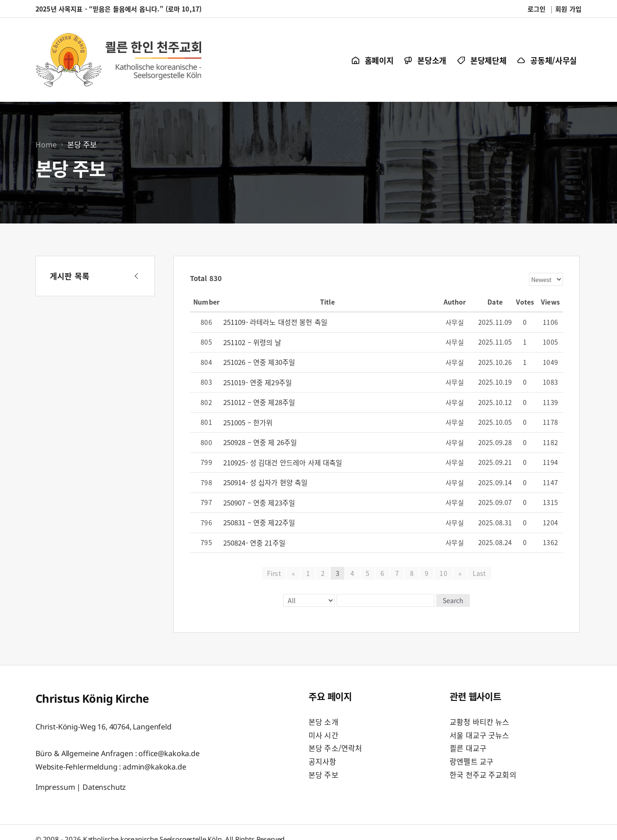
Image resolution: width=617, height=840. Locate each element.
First (274, 573)
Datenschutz (104, 787)
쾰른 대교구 (468, 748)
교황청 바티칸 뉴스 (480, 722)
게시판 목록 (70, 276)
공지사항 (323, 761)
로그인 (537, 9)
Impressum (55, 787)
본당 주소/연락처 (335, 748)
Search (453, 600)
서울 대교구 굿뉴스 (480, 735)
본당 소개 (323, 722)
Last (479, 573)
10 (443, 573)
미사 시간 (323, 735)
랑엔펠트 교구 (472, 761)
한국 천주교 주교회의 (483, 775)
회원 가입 (568, 9)
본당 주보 (323, 775)
